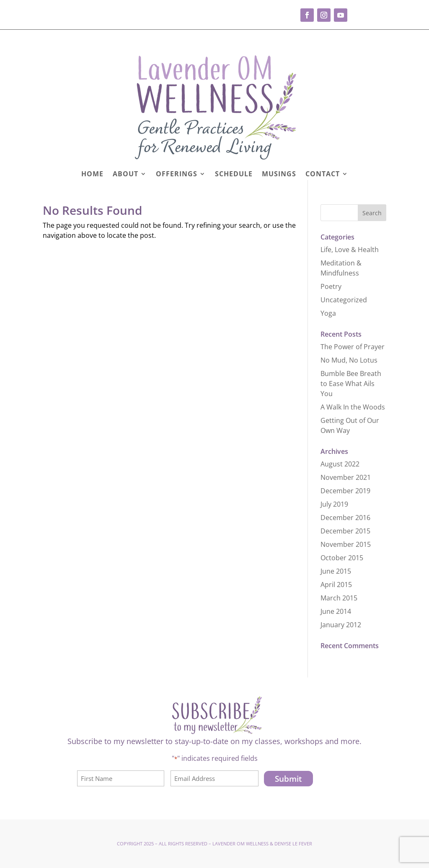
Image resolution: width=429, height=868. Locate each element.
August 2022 (340, 464)
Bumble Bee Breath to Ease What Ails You (351, 384)
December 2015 (345, 531)
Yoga (328, 313)
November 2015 (346, 544)
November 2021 (346, 477)
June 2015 (336, 571)
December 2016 (345, 518)
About (125, 175)
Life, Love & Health (350, 250)
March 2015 (339, 598)
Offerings (177, 175)
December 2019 (345, 491)
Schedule (234, 175)
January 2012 (341, 625)
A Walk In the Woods (353, 407)
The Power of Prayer (353, 347)
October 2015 (342, 558)
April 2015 (336, 585)
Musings (279, 175)
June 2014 (336, 611)
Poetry (331, 286)
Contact (323, 175)
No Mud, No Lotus (349, 360)
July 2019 (334, 504)
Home (92, 175)
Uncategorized (344, 300)
